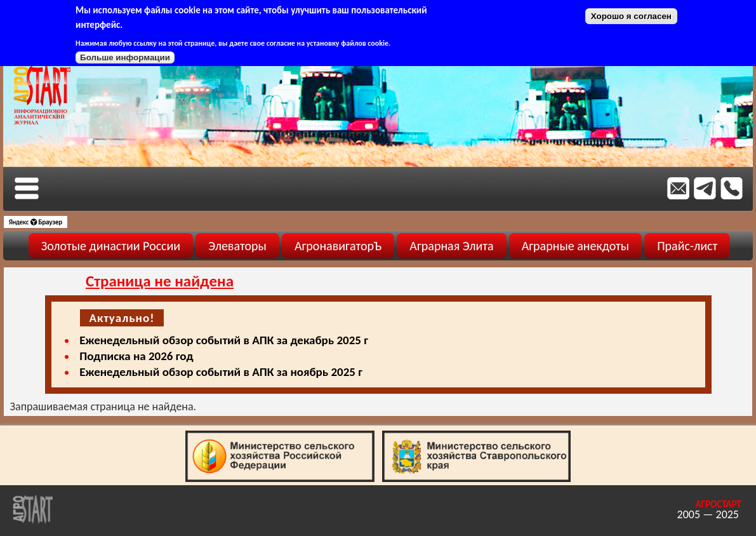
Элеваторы (237, 246)
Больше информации (125, 57)
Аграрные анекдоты (576, 246)
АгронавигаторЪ (338, 246)
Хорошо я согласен (631, 16)
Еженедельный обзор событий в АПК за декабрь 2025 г (224, 340)
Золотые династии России (111, 246)
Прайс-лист (687, 246)
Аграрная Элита (451, 246)
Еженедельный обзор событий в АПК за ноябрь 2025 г (221, 372)
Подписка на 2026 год (136, 356)
